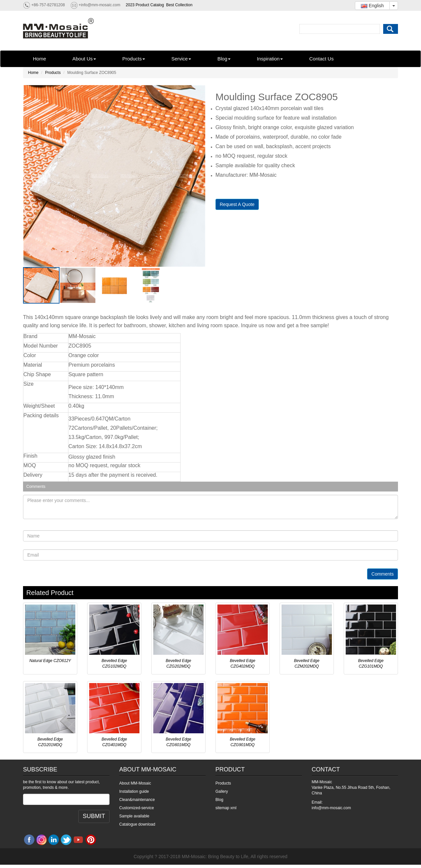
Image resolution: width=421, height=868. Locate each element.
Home (39, 59)
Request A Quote (237, 204)
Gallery (222, 791)
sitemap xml (226, 808)
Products (134, 59)
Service (181, 59)
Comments (383, 574)
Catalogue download (137, 824)
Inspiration (270, 59)
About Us (84, 59)
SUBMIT (94, 816)
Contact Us (321, 59)
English (372, 6)
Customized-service (137, 808)
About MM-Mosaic (135, 783)
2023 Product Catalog (145, 5)
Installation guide (134, 791)
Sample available (134, 816)
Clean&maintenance (137, 800)
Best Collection (179, 5)
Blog (224, 59)
